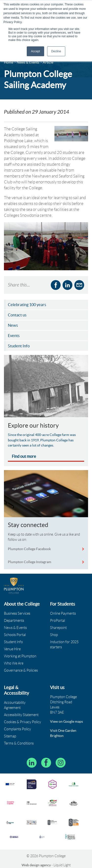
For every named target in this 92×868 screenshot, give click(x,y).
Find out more (24, 456)
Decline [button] (56, 51)
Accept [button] (35, 51)
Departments (14, 621)
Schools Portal (15, 635)
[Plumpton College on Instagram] (61, 763)
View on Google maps (66, 721)
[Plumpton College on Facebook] (46, 763)
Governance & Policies (21, 670)
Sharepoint (58, 628)
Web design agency (37, 865)
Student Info (13, 642)
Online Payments (63, 613)
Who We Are (14, 663)
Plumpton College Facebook (30, 549)
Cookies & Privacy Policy (22, 722)
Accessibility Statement (21, 715)
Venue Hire (12, 649)
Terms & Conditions (19, 743)
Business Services (17, 613)
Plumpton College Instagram (30, 562)
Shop (54, 635)
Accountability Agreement (15, 705)
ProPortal (58, 621)
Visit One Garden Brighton (63, 733)
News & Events (15, 628)
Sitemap (10, 736)
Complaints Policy (17, 729)
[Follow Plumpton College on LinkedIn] (32, 763)
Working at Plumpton (20, 656)
